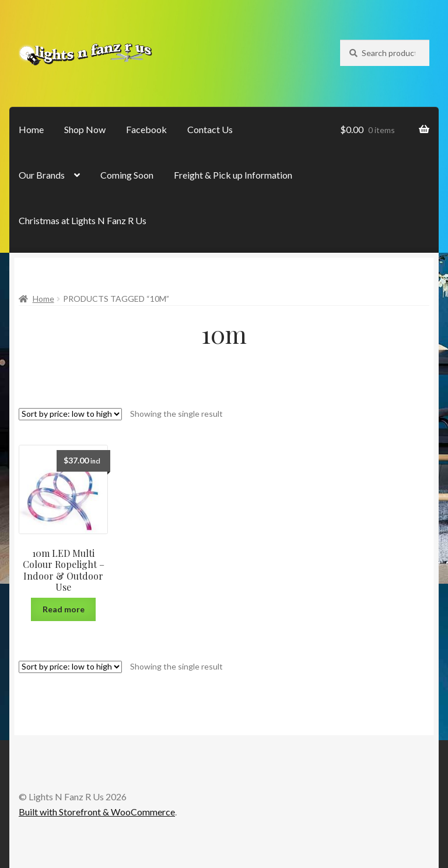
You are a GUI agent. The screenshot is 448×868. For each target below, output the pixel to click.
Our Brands (42, 175)
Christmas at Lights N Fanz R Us (83, 220)
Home (31, 129)
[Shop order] (70, 414)
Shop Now (85, 129)
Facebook (146, 129)
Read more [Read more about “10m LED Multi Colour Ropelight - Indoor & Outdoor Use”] (64, 609)
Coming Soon (127, 175)
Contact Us (210, 129)
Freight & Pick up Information (233, 175)
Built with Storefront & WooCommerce (97, 812)
